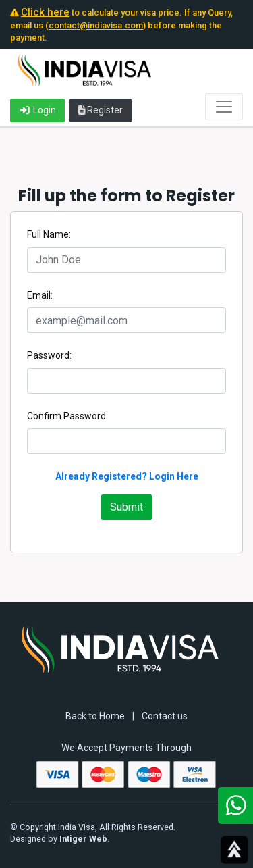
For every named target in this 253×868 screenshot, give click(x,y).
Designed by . (60, 839)
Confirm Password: (67, 416)
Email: (40, 295)
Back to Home (95, 716)
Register (101, 110)
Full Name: (49, 234)
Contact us (165, 716)
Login (37, 110)
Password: (49, 355)
